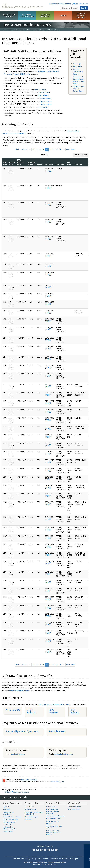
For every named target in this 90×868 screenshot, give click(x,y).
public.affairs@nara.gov (63, 754)
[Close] (87, 846)
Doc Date (49, 164)
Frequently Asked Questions (22, 731)
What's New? (74, 803)
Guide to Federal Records (55, 816)
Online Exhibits (8, 832)
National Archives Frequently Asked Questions (52, 811)
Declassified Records (54, 819)
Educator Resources (45, 16)
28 (54, 150)
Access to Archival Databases (9, 823)
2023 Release (32, 711)
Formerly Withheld (31, 163)
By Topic (6, 807)
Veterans (28, 820)
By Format (7, 809)
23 (37, 150)
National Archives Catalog (12, 817)
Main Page (77, 63)
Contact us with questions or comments (16, 792)
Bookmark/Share (71, 4)
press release (40, 89)
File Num (69, 163)
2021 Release (75, 711)
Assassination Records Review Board (78, 89)
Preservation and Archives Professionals (34, 813)
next (68, 150)
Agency (40, 164)
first (17, 150)
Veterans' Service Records (27, 16)
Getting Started (52, 807)
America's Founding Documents (81, 16)
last (73, 150)
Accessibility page (58, 781)
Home (6, 30)
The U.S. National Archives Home (22, 6)
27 (50, 150)
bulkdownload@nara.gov (19, 690)
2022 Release (53, 711)
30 (60, 150)
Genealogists (29, 807)
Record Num (12, 163)
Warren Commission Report (78, 72)
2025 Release (13, 710)
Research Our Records (9, 16)
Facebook (34, 850)
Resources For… (32, 803)
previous (24, 150)
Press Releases (57, 731)
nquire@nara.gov (18, 754)
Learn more (69, 864)
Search (84, 8)
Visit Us (63, 16)
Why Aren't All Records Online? (54, 827)
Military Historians (31, 809)
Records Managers (31, 817)
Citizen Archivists (56, 4)
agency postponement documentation (53, 704)
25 (43, 150)
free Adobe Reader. (29, 780)
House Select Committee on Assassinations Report (79, 80)
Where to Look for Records (53, 822)
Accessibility (26, 859)
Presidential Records (10, 820)
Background (77, 66)
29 (57, 150)
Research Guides (54, 803)
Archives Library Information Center (10, 828)
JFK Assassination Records (36, 30)
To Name (78, 164)
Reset (85, 155)
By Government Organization (8, 813)
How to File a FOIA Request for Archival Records (53, 833)
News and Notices (74, 807)
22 (33, 150)
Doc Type (60, 164)
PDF (47, 171)
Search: (44, 154)
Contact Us (83, 4)
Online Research (11, 803)
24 (40, 150)
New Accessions (74, 809)
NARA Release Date (20, 162)
